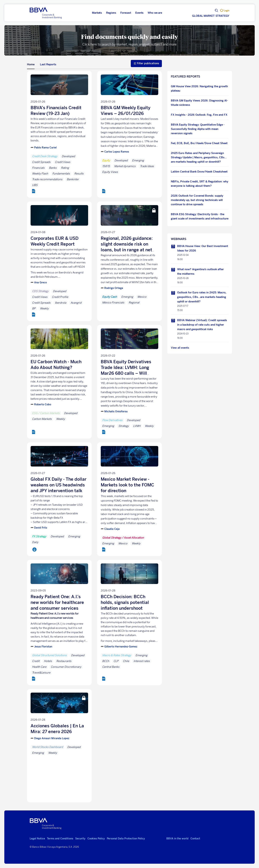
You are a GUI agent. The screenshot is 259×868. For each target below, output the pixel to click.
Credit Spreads (41, 162)
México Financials (113, 303)
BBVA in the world (177, 839)
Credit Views (63, 162)
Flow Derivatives (112, 420)
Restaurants (64, 661)
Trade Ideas (147, 166)
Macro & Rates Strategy (117, 655)
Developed (68, 156)
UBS (35, 185)
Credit (36, 661)
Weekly (44, 309)
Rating (65, 168)
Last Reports (48, 64)
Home (31, 64)
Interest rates (142, 661)
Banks (53, 168)
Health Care (39, 667)
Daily (35, 542)
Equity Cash (110, 297)
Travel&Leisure (41, 673)
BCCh (106, 661)
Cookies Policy (96, 839)
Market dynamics (125, 166)
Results (79, 174)
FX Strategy (39, 536)
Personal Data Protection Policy (126, 839)
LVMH (137, 426)
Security (80, 839)
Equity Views (110, 172)
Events (139, 13)
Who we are (155, 13)
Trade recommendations (47, 179)
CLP (116, 661)
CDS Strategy (40, 291)
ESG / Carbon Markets (46, 413)
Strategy (124, 426)
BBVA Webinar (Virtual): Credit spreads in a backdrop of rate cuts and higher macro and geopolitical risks (202, 325)
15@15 (106, 166)
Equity (106, 160)
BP (34, 309)
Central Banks (111, 667)
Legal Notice (37, 839)
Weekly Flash (40, 174)
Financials (38, 168)
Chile (126, 661)
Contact (195, 839)
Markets (97, 13)
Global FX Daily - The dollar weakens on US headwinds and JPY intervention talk (59, 485)
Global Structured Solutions (49, 655)
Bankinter (73, 179)
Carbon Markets (42, 419)
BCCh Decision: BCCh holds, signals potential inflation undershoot (125, 602)
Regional (134, 303)
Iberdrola (61, 303)
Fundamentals (61, 174)
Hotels (48, 661)
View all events (180, 348)
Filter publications (146, 63)
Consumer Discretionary (66, 667)
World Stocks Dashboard (47, 747)
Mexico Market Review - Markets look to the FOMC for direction (127, 485)
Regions (111, 13)
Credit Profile (60, 297)
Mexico (142, 297)
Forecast (126, 13)
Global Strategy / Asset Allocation (123, 538)
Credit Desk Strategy (45, 156)
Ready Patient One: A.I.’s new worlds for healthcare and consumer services (57, 602)
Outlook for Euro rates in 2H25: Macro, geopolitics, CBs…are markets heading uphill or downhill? (202, 297)
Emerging (138, 160)
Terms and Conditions (60, 839)
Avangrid (76, 303)
